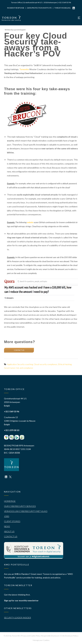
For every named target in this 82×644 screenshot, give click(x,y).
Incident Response (16, 8)
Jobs (7, 516)
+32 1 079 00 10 (12, 430)
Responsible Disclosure (50, 636)
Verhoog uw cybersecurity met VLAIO (26, 511)
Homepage (10, 501)
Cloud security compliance (45, 364)
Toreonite (24, 69)
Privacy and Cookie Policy (31, 636)
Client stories (12, 521)
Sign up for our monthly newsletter (21, 600)
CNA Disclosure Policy (69, 636)
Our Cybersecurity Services (20, 506)
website (30, 222)
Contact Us (11, 536)
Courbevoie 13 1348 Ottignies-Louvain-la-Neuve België (20, 421)
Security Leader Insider (17, 618)
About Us (9, 531)
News (7, 526)
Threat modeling (63, 8)
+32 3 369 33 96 (65, 2)
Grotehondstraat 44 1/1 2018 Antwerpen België (15, 402)
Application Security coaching (20, 364)
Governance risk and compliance (19, 368)
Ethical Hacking (65, 364)
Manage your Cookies (41, 640)
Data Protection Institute (39, 8)
